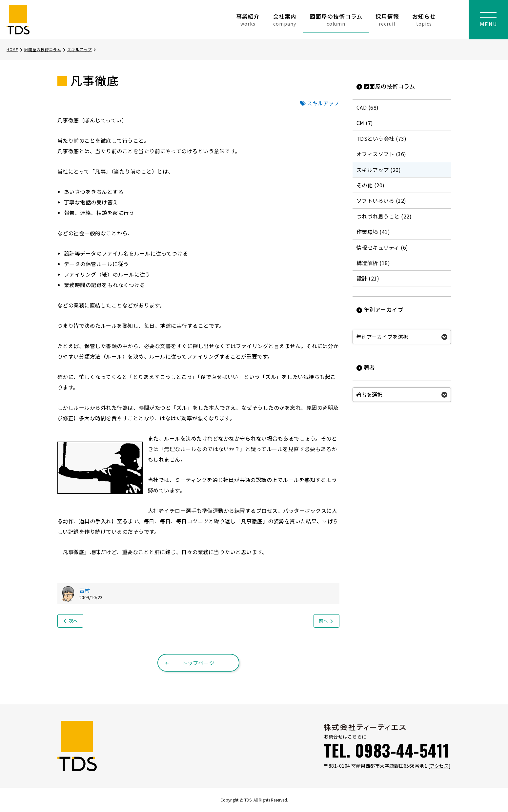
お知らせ (424, 20)
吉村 (85, 590)
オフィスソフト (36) (381, 154)
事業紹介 (248, 20)
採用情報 (387, 20)
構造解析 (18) (373, 263)
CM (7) (365, 123)
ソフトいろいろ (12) (381, 200)
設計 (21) (368, 278)
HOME (15, 49)
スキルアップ (82, 49)
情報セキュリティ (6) (382, 247)
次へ (70, 621)
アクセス (439, 766)
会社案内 (285, 20)
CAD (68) (368, 107)
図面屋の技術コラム (336, 20)
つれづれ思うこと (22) (384, 216)
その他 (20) (371, 185)
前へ (326, 621)
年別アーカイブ (380, 310)
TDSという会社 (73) (382, 138)
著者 (366, 367)
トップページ (190, 663)
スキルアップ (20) (379, 170)
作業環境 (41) (373, 232)
